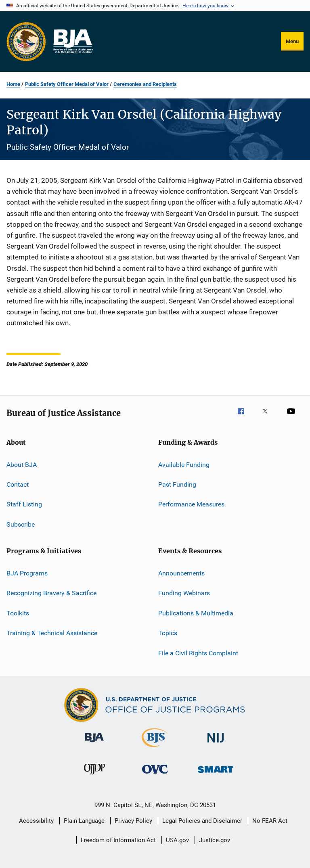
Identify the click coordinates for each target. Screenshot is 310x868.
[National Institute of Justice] (216, 744)
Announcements (181, 573)
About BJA (22, 464)
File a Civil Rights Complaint (198, 653)
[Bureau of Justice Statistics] (155, 749)
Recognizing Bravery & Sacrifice (51, 593)
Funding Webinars (184, 593)
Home (13, 84)
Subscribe (21, 524)
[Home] (73, 42)
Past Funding (177, 484)
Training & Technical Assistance (52, 633)
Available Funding (184, 464)
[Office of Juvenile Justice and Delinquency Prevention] (94, 776)
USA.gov (177, 840)
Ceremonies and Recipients (145, 84)
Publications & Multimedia (196, 613)
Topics (168, 633)
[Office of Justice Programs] (26, 42)
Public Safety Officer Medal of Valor (67, 84)
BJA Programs (27, 573)
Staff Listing (24, 504)
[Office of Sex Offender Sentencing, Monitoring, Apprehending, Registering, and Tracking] (216, 774)
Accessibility (36, 821)
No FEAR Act (270, 821)
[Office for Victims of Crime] (155, 775)
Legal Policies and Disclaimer (202, 821)
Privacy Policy (133, 821)
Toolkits (18, 613)
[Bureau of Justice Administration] (94, 744)
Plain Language (84, 821)
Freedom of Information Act (118, 840)
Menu (292, 41)
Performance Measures (191, 504)
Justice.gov (215, 840)
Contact (18, 484)
